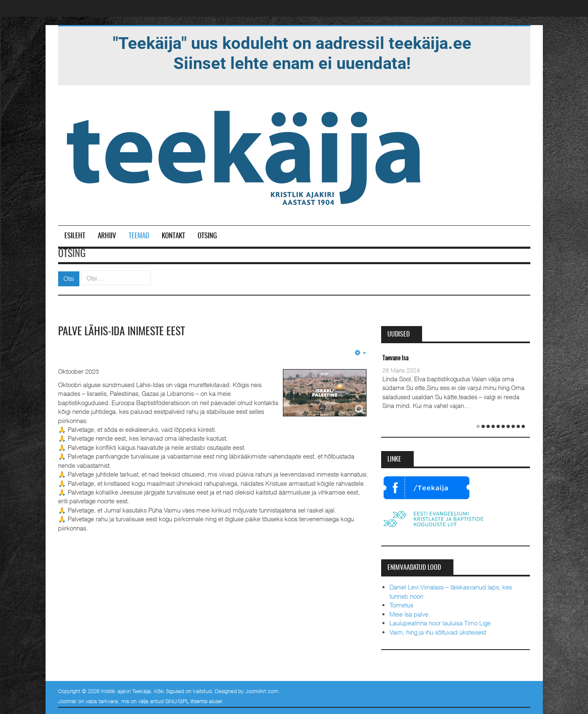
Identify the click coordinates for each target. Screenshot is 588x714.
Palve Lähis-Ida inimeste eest (121, 332)
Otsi (69, 278)
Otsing (207, 236)
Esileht (75, 236)
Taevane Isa (395, 358)
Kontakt (173, 236)
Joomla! (67, 701)
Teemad (139, 236)
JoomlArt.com (262, 691)
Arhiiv (107, 236)
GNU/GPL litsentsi (186, 701)
